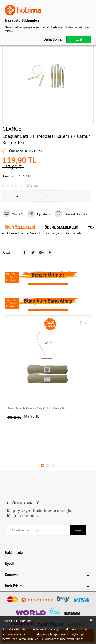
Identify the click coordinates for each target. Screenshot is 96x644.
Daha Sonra (53, 39)
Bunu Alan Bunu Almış (48, 301)
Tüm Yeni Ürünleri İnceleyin (12, 277)
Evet (79, 39)
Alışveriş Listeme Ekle (71, 214)
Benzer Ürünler (48, 275)
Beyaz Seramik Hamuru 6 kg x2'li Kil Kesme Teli (37, 408)
